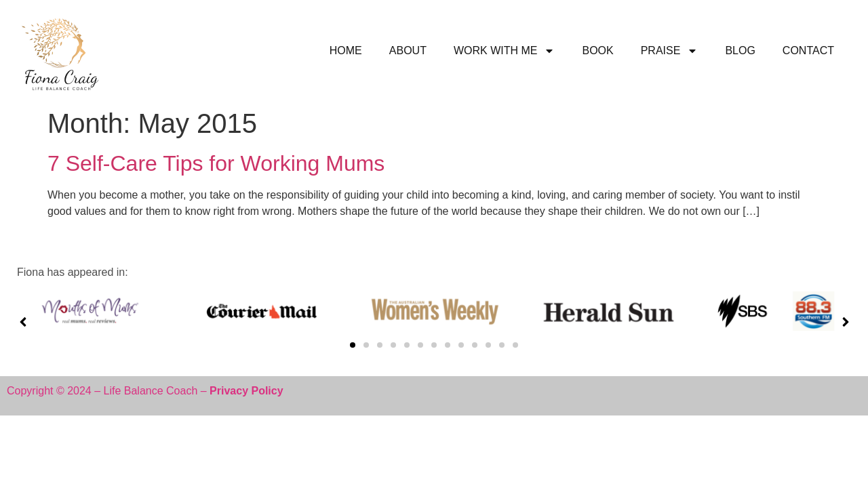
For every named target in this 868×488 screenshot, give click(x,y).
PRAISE (670, 51)
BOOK (597, 50)
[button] (353, 345)
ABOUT (408, 50)
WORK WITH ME (505, 51)
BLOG (740, 50)
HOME (346, 50)
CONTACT (808, 50)
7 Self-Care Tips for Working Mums (216, 163)
